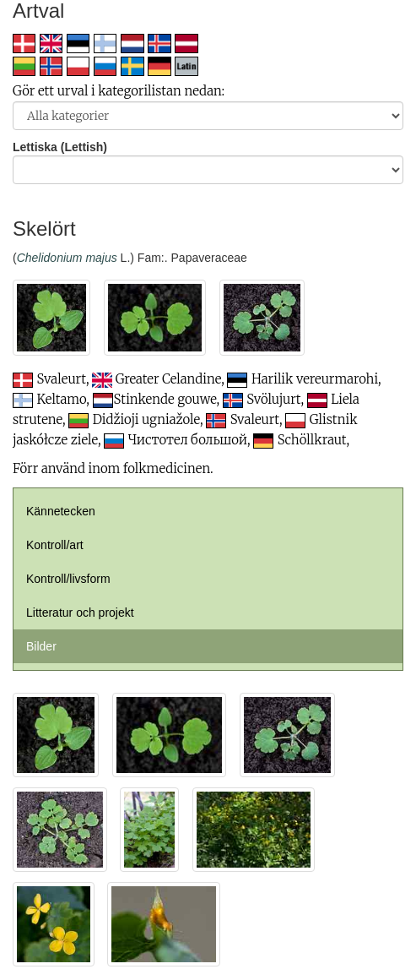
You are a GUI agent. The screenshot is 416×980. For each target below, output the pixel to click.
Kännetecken (61, 511)
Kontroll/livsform (68, 579)
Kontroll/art (55, 545)
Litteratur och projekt (80, 612)
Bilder (41, 646)
